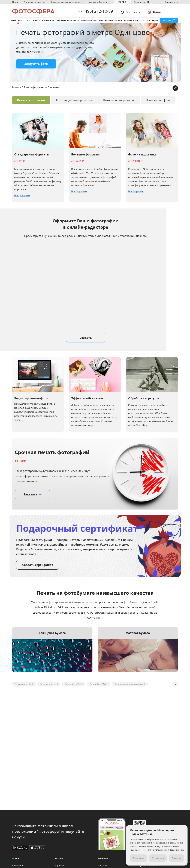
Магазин (167, 23)
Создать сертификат (38, 569)
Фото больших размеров (119, 104)
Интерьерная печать (68, 23)
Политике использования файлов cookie (164, 850)
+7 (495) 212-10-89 (95, 12)
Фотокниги (34, 23)
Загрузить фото (36, 67)
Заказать (32, 498)
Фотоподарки (89, 23)
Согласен (177, 858)
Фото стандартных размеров (74, 104)
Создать (86, 341)
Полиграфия (131, 23)
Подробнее (138, 858)
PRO (124, 2)
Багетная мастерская (110, 23)
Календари (48, 23)
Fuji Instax (60, 865)
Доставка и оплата (34, 2)
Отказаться (158, 858)
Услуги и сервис (149, 23)
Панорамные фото (158, 104)
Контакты (102, 865)
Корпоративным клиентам (65, 2)
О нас (15, 2)
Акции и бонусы (98, 2)
